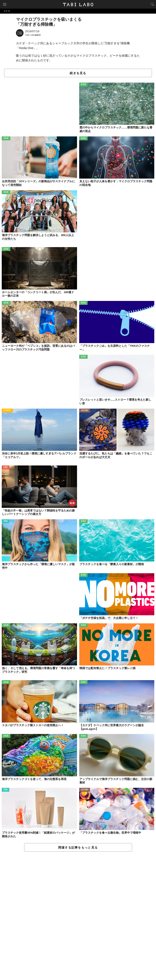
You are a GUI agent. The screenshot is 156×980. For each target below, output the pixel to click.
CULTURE (85, 411)
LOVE (6, 468)
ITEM (6, 521)
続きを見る (78, 73)
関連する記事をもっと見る (78, 847)
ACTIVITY (7, 411)
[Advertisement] (78, 916)
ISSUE (84, 85)
